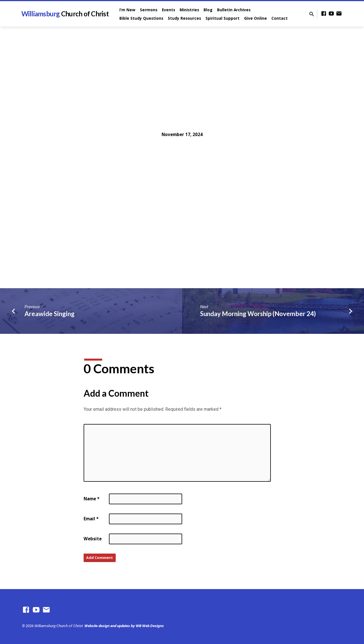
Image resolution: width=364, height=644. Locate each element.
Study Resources (184, 18)
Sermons (149, 10)
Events (168, 10)
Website (93, 539)
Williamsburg (65, 14)
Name (91, 499)
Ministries (189, 10)
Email (91, 519)
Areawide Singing (50, 314)
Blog (208, 10)
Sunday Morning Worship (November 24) (258, 314)
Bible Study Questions (141, 18)
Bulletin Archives (234, 10)
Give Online (255, 18)
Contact (280, 18)
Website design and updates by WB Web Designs (124, 626)
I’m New (127, 10)
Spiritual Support (223, 18)
